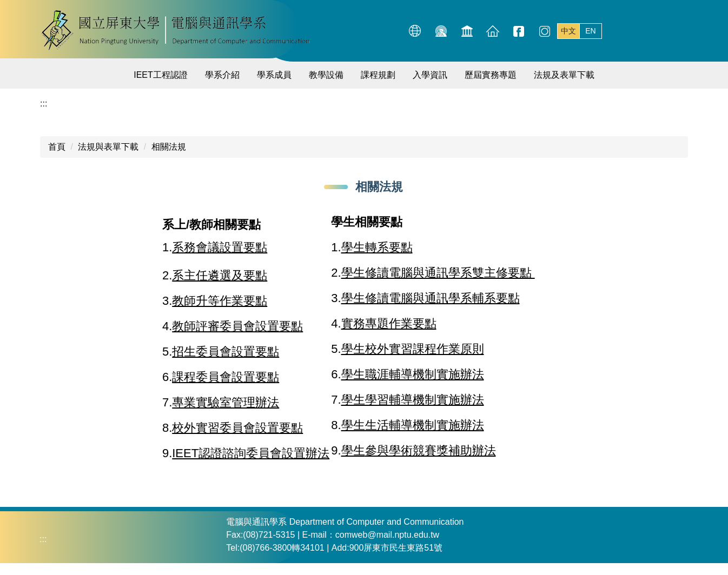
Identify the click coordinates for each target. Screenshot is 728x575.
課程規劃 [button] (378, 75)
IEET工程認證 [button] (161, 75)
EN (590, 31)
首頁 (57, 147)
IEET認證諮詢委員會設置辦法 (251, 453)
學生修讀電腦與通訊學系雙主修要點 (438, 273)
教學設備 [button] (326, 75)
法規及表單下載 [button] (564, 75)
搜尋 (677, 31)
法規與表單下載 (108, 147)
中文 (568, 31)
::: (392, 30)
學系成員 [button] (274, 75)
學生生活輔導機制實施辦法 (413, 425)
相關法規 (169, 147)
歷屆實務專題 (491, 75)
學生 (353, 450)
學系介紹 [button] (222, 75)
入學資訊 (430, 75)
